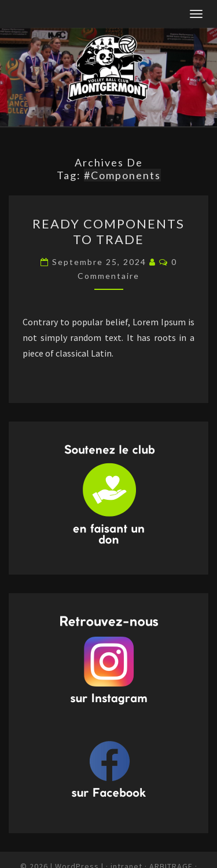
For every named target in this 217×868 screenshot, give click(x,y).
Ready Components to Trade (108, 231)
